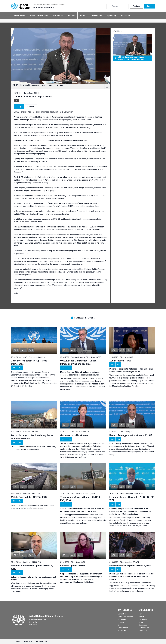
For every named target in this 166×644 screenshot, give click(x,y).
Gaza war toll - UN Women (74, 435)
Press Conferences (39, 16)
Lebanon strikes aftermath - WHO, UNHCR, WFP (132, 499)
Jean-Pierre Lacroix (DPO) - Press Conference (29, 362)
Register (136, 6)
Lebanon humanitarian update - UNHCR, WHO (32, 567)
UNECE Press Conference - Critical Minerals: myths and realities (79, 362)
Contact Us (143, 625)
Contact (18, 641)
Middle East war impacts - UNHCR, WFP (130, 566)
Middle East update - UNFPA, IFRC (29, 497)
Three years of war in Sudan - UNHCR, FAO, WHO (80, 499)
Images (72, 16)
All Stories (125, 16)
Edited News (19, 16)
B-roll (82, 16)
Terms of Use (144, 628)
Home (141, 614)
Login (150, 6)
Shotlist (31, 107)
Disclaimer (143, 630)
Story (19, 107)
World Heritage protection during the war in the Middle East (33, 437)
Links (141, 622)
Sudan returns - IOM (120, 361)
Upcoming (111, 16)
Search (142, 617)
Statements (58, 16)
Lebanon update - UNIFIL (73, 566)
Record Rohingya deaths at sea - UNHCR (131, 435)
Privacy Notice (42, 641)
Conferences (96, 16)
